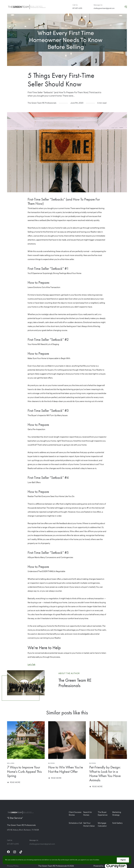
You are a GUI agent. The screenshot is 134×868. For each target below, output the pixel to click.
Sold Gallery (117, 823)
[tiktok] (21, 852)
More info (103, 860)
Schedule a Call (75, 823)
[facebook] (8, 852)
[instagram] (15, 852)
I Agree (123, 860)
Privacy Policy (13, 866)
